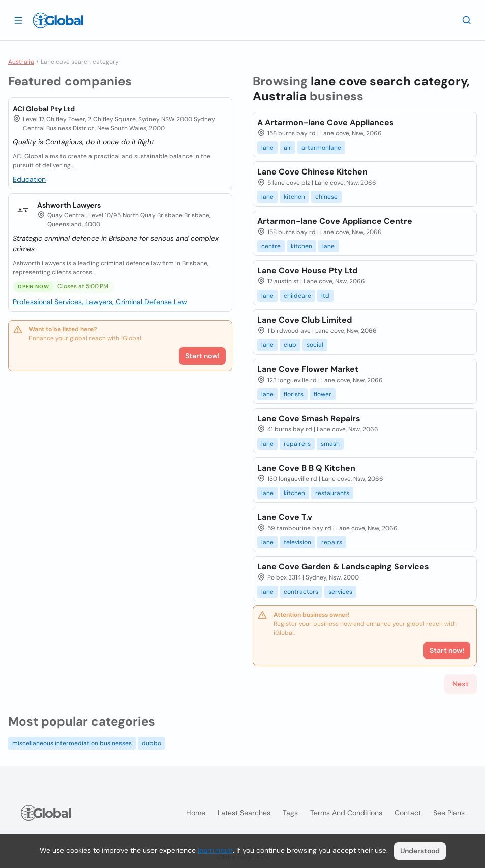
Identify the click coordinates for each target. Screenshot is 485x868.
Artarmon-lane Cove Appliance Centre (335, 221)
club (290, 345)
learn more (215, 850)
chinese (326, 197)
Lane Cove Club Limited (305, 320)
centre (271, 246)
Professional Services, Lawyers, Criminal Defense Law (100, 302)
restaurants (332, 493)
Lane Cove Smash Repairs (309, 418)
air (287, 148)
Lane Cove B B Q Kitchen (306, 468)
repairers (297, 444)
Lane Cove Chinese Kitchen (312, 172)
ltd (325, 296)
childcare (297, 296)
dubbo (151, 743)
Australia (21, 62)
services (340, 592)
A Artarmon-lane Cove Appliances (326, 122)
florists (294, 394)
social (315, 345)
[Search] (467, 20)
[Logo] (58, 20)
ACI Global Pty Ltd (44, 109)
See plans (449, 813)
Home (196, 813)
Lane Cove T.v (285, 517)
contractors (301, 592)
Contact (408, 813)
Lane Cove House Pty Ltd (307, 270)
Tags (290, 813)
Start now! (202, 356)
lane (267, 148)
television (297, 542)
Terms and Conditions (346, 813)
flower (323, 394)
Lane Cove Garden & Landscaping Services (343, 567)
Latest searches (244, 813)
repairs (332, 542)
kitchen (294, 197)
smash (330, 444)
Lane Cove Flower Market (308, 369)
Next (461, 684)
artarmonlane (321, 148)
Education (29, 179)
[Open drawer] (18, 20)
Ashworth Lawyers (69, 205)
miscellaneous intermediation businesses (72, 743)
